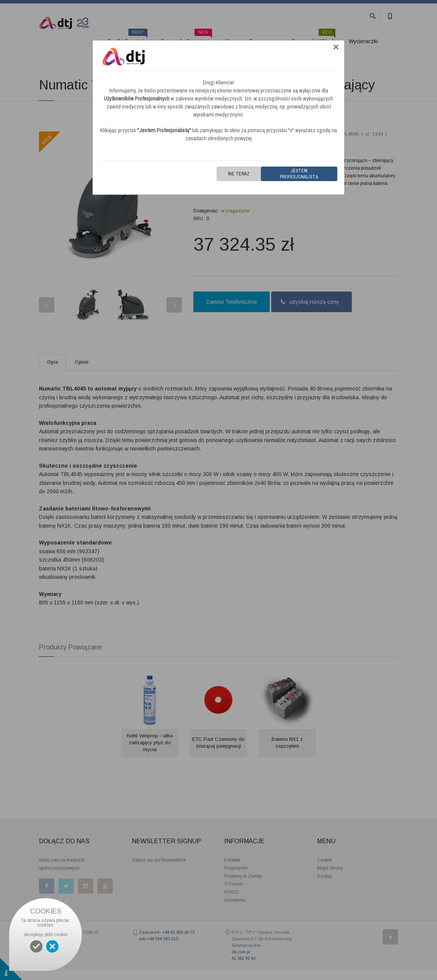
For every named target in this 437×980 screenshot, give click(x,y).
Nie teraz (239, 174)
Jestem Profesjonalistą (299, 174)
